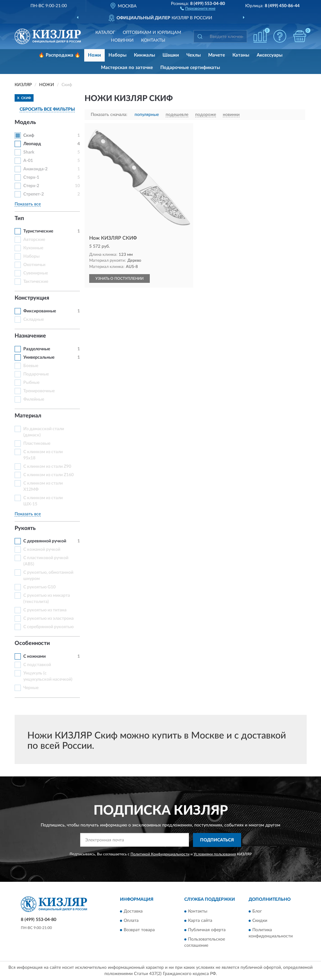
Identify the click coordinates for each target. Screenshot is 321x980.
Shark (29, 152)
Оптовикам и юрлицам (152, 33)
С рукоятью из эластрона (48, 619)
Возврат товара (139, 930)
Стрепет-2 (34, 194)
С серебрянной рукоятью (48, 627)
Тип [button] (19, 219)
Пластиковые (37, 444)
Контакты (153, 40)
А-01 (28, 161)
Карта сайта (200, 921)
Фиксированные (40, 311)
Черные (31, 688)
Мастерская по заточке (127, 68)
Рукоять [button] (25, 528)
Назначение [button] (30, 336)
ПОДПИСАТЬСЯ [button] (217, 840)
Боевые (31, 366)
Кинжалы (144, 55)
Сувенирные (36, 273)
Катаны (241, 55)
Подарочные (36, 374)
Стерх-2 (31, 186)
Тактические (36, 282)
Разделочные (37, 349)
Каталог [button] (105, 33)
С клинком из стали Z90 (47, 467)
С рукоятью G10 (39, 587)
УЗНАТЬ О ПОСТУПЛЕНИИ (119, 278)
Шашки (171, 55)
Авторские (34, 240)
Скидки (260, 921)
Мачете (217, 55)
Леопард (32, 144)
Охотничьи (34, 265)
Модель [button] (25, 122)
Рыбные (31, 383)
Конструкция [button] (32, 298)
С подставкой (37, 665)
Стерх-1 (31, 177)
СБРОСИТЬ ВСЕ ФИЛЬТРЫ (47, 109)
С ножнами (34, 656)
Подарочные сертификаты (190, 68)
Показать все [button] (28, 204)
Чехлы (194, 55)
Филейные (34, 399)
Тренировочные (39, 391)
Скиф (29, 136)
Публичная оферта (207, 930)
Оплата (131, 921)
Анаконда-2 (35, 169)
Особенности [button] (32, 643)
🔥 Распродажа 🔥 (60, 55)
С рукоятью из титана (45, 610)
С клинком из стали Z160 (48, 475)
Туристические (38, 231)
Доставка (133, 912)
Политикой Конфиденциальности (160, 854)
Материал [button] (28, 416)
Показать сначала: (109, 115)
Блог (257, 912)
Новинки (122, 40)
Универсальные (39, 357)
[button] (198, 8)
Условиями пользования (215, 854)
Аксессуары (270, 55)
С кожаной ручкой (42, 550)
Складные (34, 320)
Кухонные (33, 248)
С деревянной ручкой (45, 541)
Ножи (94, 55)
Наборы (117, 55)
